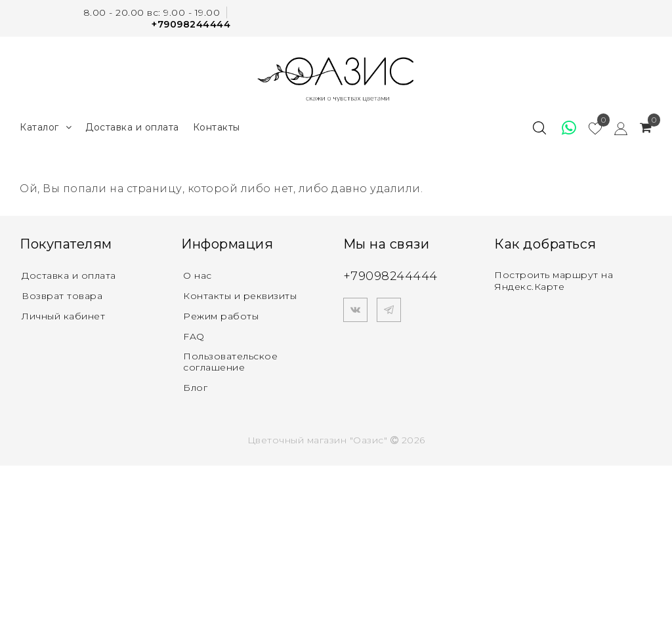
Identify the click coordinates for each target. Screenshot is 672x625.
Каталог (46, 128)
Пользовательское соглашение (230, 362)
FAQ (194, 336)
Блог (195, 388)
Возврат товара (62, 296)
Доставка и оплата (132, 127)
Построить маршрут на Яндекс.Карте (554, 281)
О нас (198, 275)
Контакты (217, 127)
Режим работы (221, 316)
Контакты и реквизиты (240, 296)
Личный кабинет (63, 316)
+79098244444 (191, 24)
